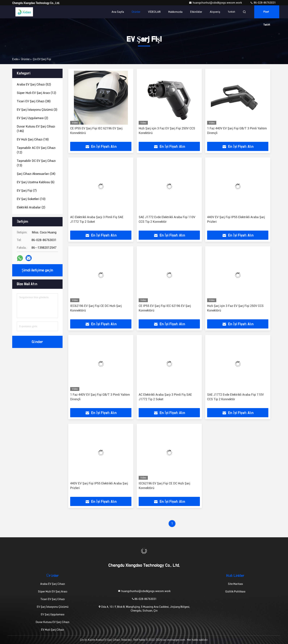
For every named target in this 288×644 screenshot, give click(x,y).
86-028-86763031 (263, 3)
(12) (36, 93)
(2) (32, 118)
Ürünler (136, 12)
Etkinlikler (196, 12)
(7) (27, 191)
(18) (33, 139)
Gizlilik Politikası (235, 592)
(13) (36, 163)
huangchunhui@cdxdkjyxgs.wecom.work (216, 3)
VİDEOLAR (154, 12)
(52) (34, 84)
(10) (31, 199)
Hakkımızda (175, 12)
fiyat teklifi (267, 14)
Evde (15, 59)
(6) (36, 182)
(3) (37, 110)
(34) (36, 174)
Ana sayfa (118, 12)
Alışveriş (215, 12)
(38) (34, 101)
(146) (36, 129)
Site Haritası (235, 584)
